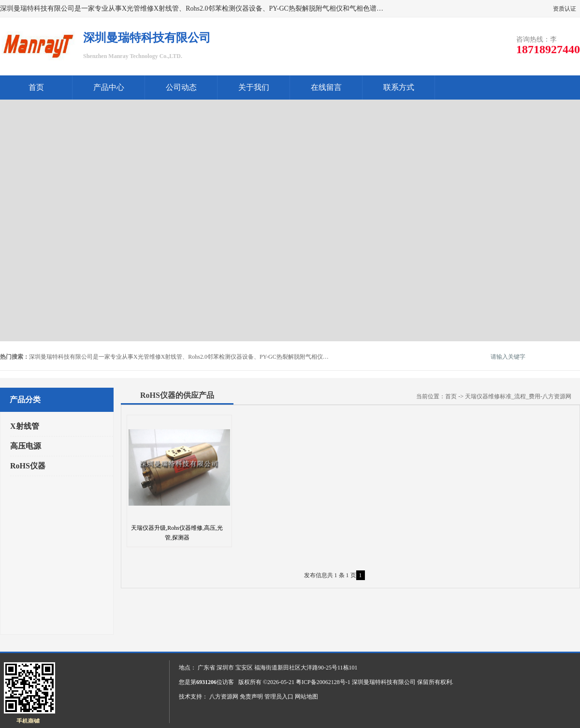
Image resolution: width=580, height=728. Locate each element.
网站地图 (306, 697)
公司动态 (181, 87)
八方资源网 (224, 697)
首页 (36, 87)
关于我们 (254, 87)
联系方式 (399, 87)
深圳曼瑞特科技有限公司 (384, 682)
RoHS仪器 (28, 466)
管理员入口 (279, 697)
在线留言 (326, 87)
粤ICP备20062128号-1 (323, 682)
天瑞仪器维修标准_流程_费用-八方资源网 (518, 396)
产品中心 (109, 87)
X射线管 (25, 426)
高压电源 (26, 446)
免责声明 (251, 697)
